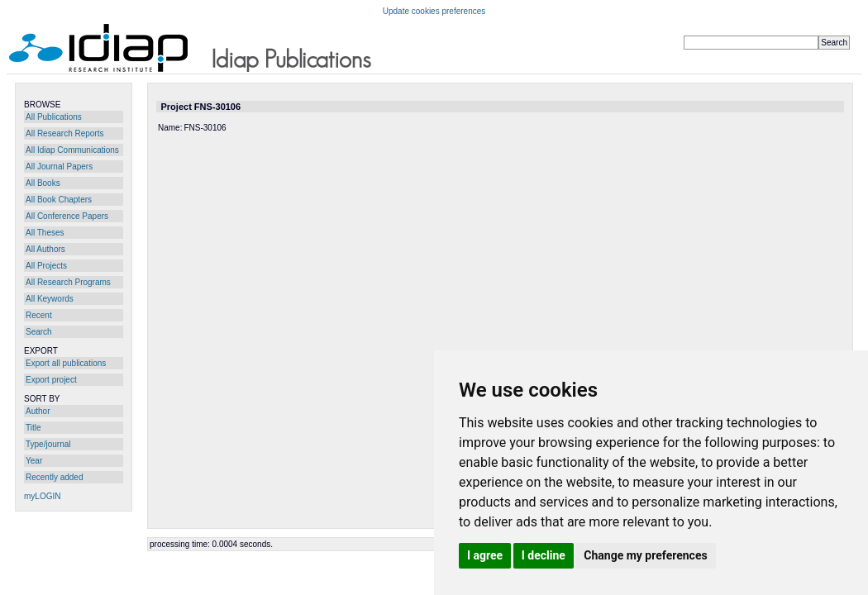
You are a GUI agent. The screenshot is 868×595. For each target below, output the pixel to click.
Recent (39, 315)
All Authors (45, 249)
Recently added (55, 477)
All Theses (45, 233)
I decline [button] (544, 555)
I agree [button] (485, 555)
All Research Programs (68, 282)
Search (39, 332)
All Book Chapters (59, 200)
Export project (51, 380)
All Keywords (50, 299)
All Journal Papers (59, 167)
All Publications (54, 117)
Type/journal (48, 444)
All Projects (46, 266)
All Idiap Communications (72, 150)
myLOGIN (42, 496)
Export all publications (66, 363)
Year (34, 461)
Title (33, 428)
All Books (43, 183)
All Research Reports (64, 133)
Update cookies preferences (434, 11)
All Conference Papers (67, 216)
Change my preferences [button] (645, 555)
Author (38, 411)
